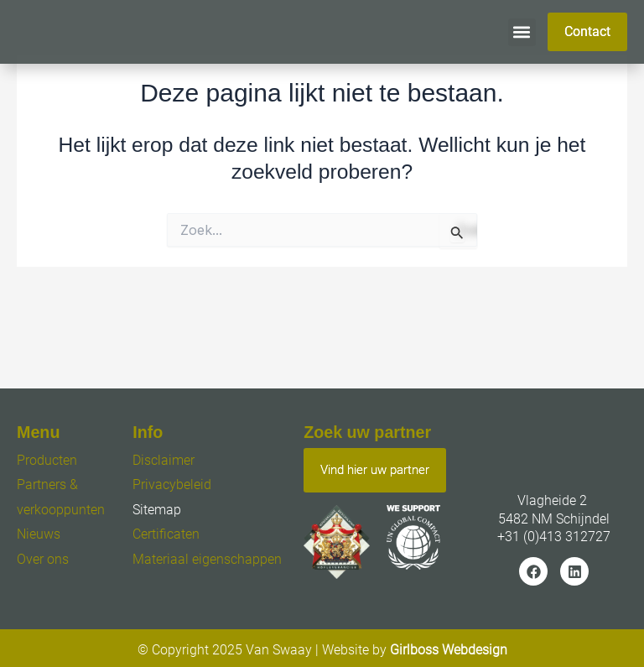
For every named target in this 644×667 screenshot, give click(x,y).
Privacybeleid (172, 485)
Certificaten (166, 534)
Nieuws (39, 534)
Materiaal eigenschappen (207, 559)
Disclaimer (164, 460)
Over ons (43, 559)
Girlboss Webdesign (449, 650)
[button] (522, 32)
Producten (47, 460)
